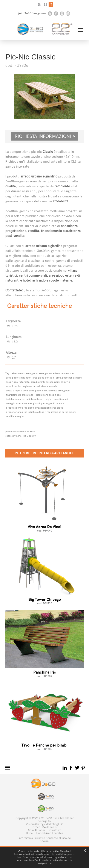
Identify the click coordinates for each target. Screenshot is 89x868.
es (45, 5)
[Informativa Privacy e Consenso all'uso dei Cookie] (45, 840)
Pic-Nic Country (27, 436)
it (51, 5)
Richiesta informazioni (45, 136)
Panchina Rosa (27, 432)
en (39, 5)
